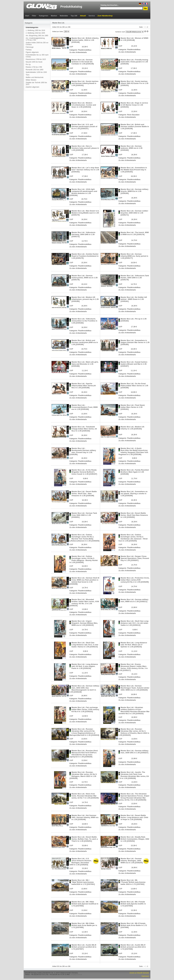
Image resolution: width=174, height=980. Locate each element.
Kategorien (43, 16)
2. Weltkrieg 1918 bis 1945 (35, 33)
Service (92, 16)
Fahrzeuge (30, 47)
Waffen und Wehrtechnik (35, 77)
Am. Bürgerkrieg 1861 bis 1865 (37, 36)
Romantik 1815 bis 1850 (34, 70)
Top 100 (74, 16)
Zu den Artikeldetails (78, 52)
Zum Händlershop (105, 16)
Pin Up (28, 65)
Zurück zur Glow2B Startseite (139, 973)
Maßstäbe (64, 16)
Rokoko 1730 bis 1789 (34, 67)
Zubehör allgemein (32, 87)
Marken (54, 16)
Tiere (28, 75)
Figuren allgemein (32, 52)
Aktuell (83, 16)
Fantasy (29, 50)
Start (27, 16)
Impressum (145, 976)
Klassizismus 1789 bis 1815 (36, 59)
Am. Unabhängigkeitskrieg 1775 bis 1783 (35, 39)
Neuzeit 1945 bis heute (34, 62)
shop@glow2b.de (76, 974)
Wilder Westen (31, 80)
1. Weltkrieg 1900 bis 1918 (35, 30)
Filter (34, 16)
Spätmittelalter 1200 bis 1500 (36, 72)
